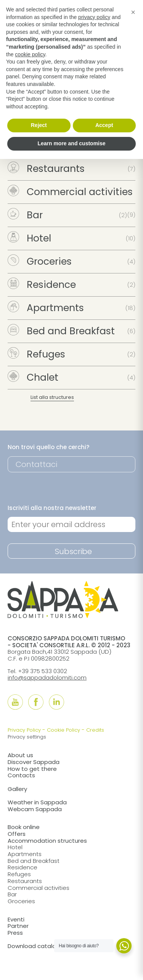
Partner (18, 926)
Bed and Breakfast (61, 331)
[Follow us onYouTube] (15, 702)
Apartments (46, 308)
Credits (95, 730)
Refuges (36, 354)
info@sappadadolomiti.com (47, 677)
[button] (133, 12)
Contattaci (36, 464)
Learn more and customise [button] (71, 143)
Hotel (29, 238)
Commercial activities (70, 192)
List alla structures (52, 397)
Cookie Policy (63, 730)
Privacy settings (27, 737)
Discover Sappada (34, 762)
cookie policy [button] (30, 54)
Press (15, 933)
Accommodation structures (47, 841)
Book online (24, 827)
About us (20, 755)
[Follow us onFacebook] (36, 702)
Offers (17, 834)
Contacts (21, 775)
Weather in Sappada (37, 802)
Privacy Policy (24, 730)
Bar (25, 215)
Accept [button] (104, 125)
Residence (42, 285)
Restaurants (46, 169)
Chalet (33, 377)
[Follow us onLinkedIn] (56, 702)
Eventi (16, 919)
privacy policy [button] (94, 17)
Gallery (17, 789)
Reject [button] (39, 125)
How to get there (32, 769)
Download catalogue (37, 946)
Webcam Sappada (35, 809)
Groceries (40, 261)
